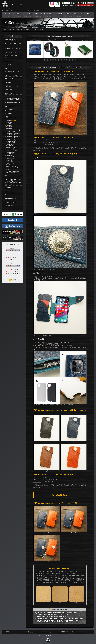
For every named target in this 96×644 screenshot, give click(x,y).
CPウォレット (9, 65)
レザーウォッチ (9, 206)
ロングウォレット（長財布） (13, 49)
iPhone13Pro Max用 (11, 141)
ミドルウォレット (10, 61)
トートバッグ (8, 113)
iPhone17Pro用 (10, 125)
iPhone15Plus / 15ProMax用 (13, 133)
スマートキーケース (10, 106)
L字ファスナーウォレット (12, 72)
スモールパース (9, 79)
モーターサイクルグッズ (12, 199)
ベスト (6, 195)
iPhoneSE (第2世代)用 (12, 151)
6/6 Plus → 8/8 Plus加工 (12, 170)
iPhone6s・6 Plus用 (11, 166)
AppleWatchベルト (10, 110)
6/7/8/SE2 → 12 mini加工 (12, 171)
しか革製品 (8, 188)
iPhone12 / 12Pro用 (11, 147)
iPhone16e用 (9, 128)
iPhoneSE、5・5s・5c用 (12, 168)
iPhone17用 (9, 127)
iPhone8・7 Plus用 (11, 163)
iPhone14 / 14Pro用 (11, 138)
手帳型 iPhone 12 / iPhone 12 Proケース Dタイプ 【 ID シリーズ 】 (28, 30)
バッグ (6, 191)
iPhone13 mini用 (10, 144)
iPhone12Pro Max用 (11, 146)
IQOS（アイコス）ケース (12, 202)
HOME (4, 30)
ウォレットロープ (10, 93)
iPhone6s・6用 (10, 165)
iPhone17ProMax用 (11, 124)
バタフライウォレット (11, 75)
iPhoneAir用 (9, 122)
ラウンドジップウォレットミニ (13, 44)
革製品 (9, 30)
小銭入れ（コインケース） (12, 86)
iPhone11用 (9, 155)
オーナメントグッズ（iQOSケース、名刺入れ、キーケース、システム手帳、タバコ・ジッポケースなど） (13, 182)
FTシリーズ (8, 68)
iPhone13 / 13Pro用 (11, 143)
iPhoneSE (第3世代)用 (12, 140)
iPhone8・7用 (9, 162)
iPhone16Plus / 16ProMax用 (13, 130)
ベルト (6, 176)
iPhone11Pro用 (10, 154)
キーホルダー (8, 90)
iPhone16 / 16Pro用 (11, 132)
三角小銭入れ (8, 82)
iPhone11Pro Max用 (11, 152)
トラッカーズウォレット (12, 52)
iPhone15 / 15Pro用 (11, 135)
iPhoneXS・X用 (10, 159)
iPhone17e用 (11, 121)
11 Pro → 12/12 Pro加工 (12, 173)
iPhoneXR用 (9, 160)
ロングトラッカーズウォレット (13, 57)
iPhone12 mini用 (10, 149)
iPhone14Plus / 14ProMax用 (13, 136)
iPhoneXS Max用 (10, 157)
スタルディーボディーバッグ (13, 103)
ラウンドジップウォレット (12, 40)
